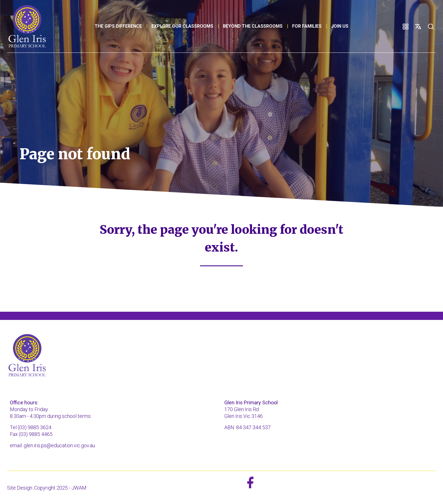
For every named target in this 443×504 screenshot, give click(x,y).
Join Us (340, 26)
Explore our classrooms (182, 26)
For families (307, 26)
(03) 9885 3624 (35, 427)
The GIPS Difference (118, 26)
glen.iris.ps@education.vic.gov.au (59, 445)
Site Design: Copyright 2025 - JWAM (47, 488)
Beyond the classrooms (253, 26)
